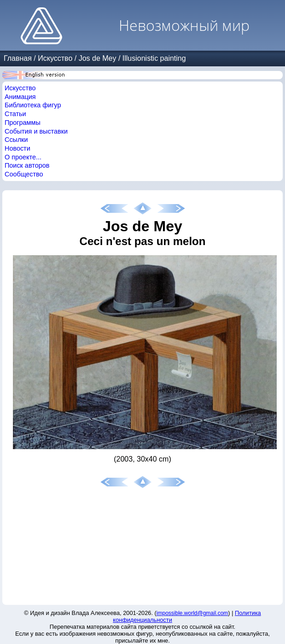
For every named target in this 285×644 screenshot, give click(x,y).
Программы (23, 123)
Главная (18, 58)
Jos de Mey (98, 58)
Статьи (15, 114)
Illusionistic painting (154, 58)
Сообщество (24, 174)
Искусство (55, 58)
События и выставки (36, 131)
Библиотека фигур (33, 105)
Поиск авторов (27, 165)
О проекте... (23, 157)
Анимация (20, 97)
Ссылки (16, 140)
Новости (17, 148)
